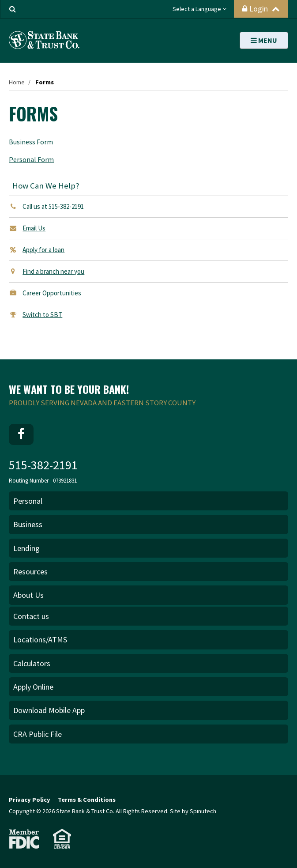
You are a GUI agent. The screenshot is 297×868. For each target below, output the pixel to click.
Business (28, 524)
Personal (28, 501)
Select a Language (199, 9)
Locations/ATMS (40, 640)
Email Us (34, 228)
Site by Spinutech (193, 811)
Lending (26, 548)
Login (261, 9)
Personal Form (31, 159)
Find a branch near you (53, 271)
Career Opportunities (52, 293)
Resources (30, 572)
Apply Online (33, 687)
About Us (28, 595)
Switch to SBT (42, 315)
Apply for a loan (43, 250)
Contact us (31, 616)
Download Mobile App (49, 710)
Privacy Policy (30, 800)
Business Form (31, 142)
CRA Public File (38, 734)
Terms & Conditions (87, 800)
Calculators (32, 663)
